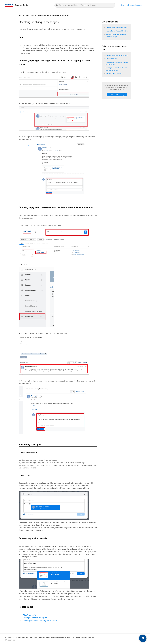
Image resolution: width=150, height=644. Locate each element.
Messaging (65, 15)
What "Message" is (30, 615)
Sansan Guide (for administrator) (117, 31)
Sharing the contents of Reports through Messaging (116, 69)
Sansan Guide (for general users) (48, 15)
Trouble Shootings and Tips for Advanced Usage (116, 36)
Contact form (113, 95)
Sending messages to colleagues (35, 618)
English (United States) (132, 5)
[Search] (86, 5)
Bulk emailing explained (113, 74)
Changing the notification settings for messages (40, 621)
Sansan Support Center (27, 15)
